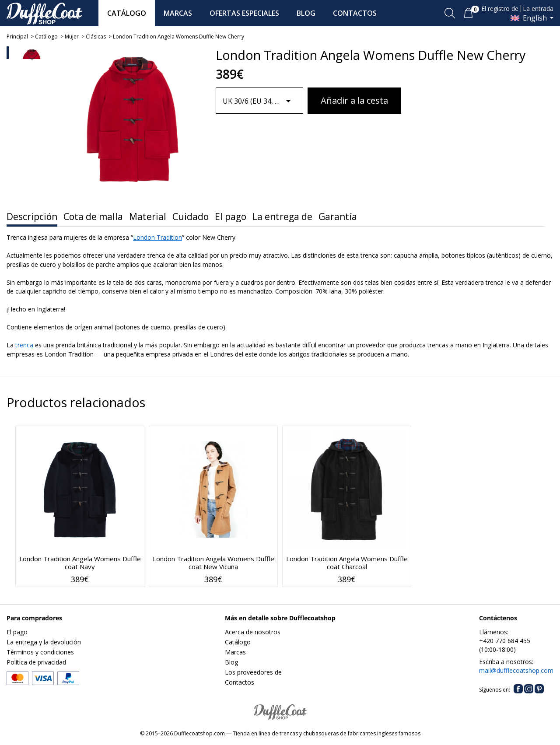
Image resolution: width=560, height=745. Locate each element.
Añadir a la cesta (354, 100)
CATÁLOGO (127, 13)
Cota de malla (93, 217)
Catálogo (46, 37)
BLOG (306, 13)
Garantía (338, 217)
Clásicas (96, 37)
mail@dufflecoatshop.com (516, 670)
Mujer (72, 37)
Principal (17, 37)
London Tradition (157, 237)
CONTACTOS (355, 13)
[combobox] (260, 101)
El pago (231, 217)
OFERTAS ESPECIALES (244, 13)
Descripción (32, 217)
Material (148, 217)
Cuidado (191, 217)
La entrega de (282, 217)
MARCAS (178, 13)
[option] (32, 63)
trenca (24, 345)
